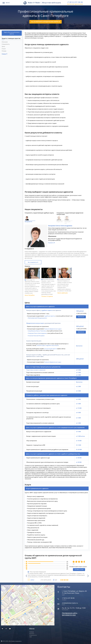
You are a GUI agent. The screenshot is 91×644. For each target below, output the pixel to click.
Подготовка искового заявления (36, 370)
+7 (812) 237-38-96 (75, 2)
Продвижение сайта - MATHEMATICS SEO (70, 614)
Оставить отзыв (79, 569)
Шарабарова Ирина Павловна (37, 331)
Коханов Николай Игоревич (36, 336)
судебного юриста (47, 310)
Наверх (4, 54)
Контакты (32, 633)
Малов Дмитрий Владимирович (37, 318)
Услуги (4, 49)
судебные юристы (50, 316)
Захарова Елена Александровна (37, 333)
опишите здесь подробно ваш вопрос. (48, 345)
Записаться (81, 316)
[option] (57, 576)
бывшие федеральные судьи (53, 329)
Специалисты (6, 44)
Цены (3, 46)
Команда (32, 632)
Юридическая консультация (35, 323)
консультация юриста (50, 349)
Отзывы (4, 51)
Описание (5, 42)
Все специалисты (33, 262)
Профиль (51, 243)
